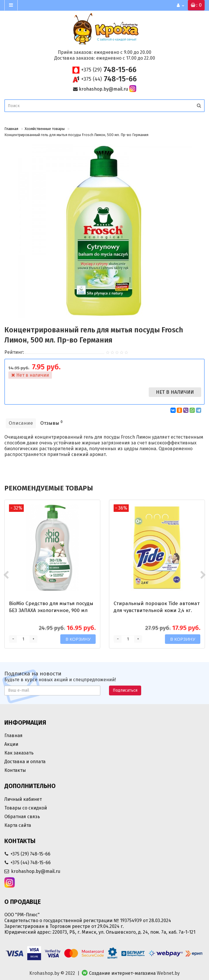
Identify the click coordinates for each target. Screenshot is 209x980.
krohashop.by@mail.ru (103, 89)
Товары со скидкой (26, 808)
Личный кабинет (23, 799)
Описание (21, 423)
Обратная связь (22, 817)
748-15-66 (109, 70)
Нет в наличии (175, 392)
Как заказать (19, 753)
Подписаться (125, 690)
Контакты (15, 770)
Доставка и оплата (25, 762)
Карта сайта (18, 825)
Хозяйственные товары (45, 129)
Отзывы (51, 423)
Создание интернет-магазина (122, 973)
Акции (11, 744)
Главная (11, 129)
